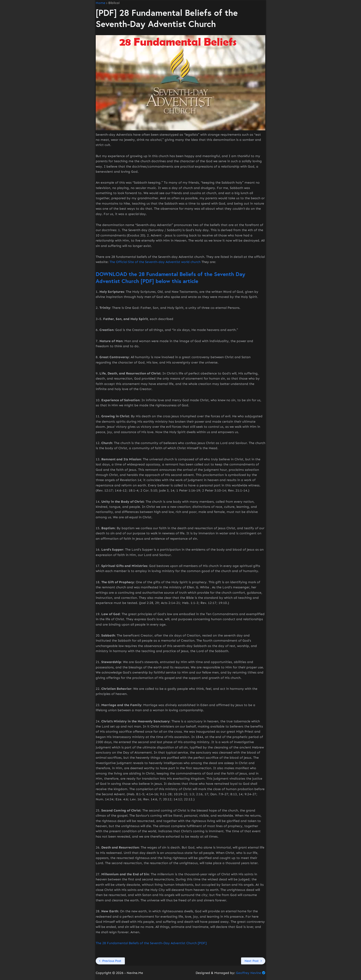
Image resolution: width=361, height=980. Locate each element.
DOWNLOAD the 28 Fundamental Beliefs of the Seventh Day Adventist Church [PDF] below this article (170, 277)
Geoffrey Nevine (249, 973)
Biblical (114, 3)
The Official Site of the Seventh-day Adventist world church (155, 262)
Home (100, 3)
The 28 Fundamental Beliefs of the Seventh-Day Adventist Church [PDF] (151, 943)
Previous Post (112, 961)
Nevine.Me (135, 973)
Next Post (252, 961)
